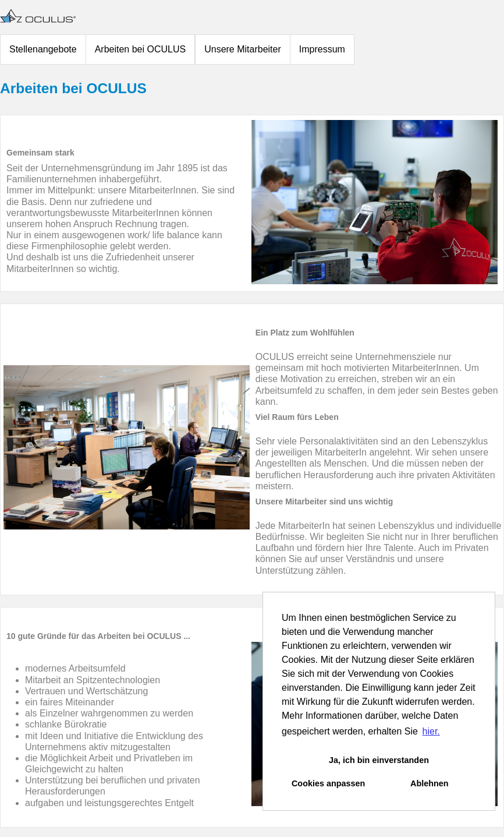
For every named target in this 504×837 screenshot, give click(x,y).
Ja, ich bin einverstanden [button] (379, 760)
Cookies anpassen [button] (328, 783)
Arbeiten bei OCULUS (141, 49)
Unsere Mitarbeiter (243, 49)
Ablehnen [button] (430, 783)
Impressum (322, 49)
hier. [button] (431, 731)
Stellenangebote (43, 49)
